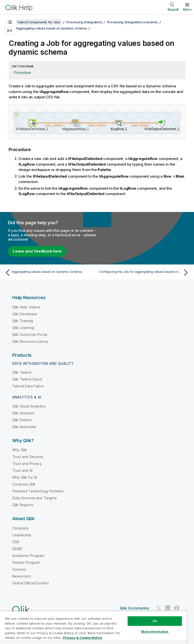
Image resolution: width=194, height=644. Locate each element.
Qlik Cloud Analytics (29, 406)
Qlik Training (23, 321)
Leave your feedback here (37, 251)
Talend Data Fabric (28, 386)
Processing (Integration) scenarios (133, 22)
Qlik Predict (22, 420)
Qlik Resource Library (30, 341)
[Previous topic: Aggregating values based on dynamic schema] (49, 273)
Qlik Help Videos (26, 307)
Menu (187, 9)
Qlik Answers (23, 413)
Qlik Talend (22, 372)
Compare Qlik (24, 484)
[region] (93, 627)
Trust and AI (22, 470)
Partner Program (26, 562)
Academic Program (29, 556)
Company (20, 528)
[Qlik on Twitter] (159, 608)
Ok (155, 621)
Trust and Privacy (27, 464)
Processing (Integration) (84, 22)
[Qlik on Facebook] (177, 608)
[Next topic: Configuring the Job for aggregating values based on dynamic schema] (145, 273)
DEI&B (17, 549)
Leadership (22, 535)
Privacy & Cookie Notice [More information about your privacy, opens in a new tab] (82, 638)
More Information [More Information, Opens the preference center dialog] (155, 631)
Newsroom (22, 576)
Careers (19, 569)
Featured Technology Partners (38, 491)
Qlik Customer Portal (30, 335)
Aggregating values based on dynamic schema (51, 28)
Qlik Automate (24, 427)
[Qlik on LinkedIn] (168, 608)
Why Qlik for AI (25, 477)
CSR (16, 542)
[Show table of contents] (10, 22)
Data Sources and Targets (35, 498)
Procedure (22, 72)
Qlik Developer (25, 314)
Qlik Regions (23, 505)
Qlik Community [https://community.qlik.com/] (134, 608)
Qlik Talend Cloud (27, 379)
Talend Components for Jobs (39, 22)
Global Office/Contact (30, 583)
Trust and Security (28, 457)
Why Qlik (20, 450)
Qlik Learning (23, 328)
